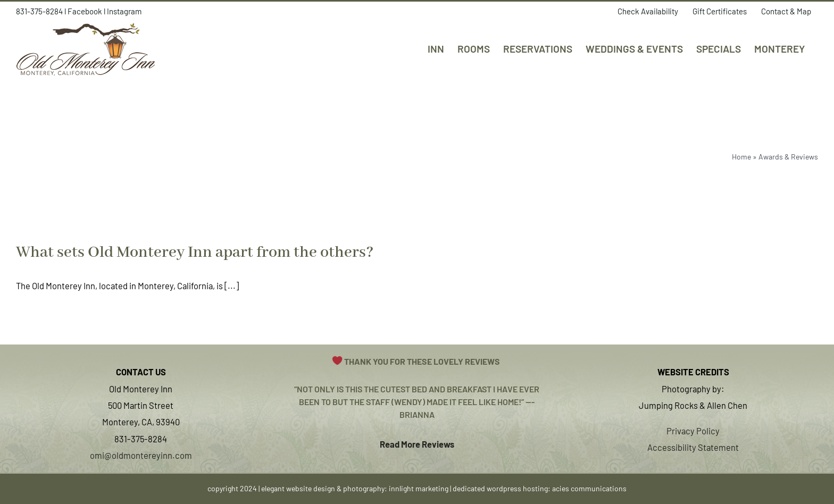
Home (741, 157)
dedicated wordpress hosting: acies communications (540, 488)
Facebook (85, 11)
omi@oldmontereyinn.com (141, 455)
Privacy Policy (693, 431)
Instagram (124, 11)
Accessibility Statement (693, 447)
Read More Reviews (417, 444)
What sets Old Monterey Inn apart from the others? (195, 253)
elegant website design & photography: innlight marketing (355, 488)
